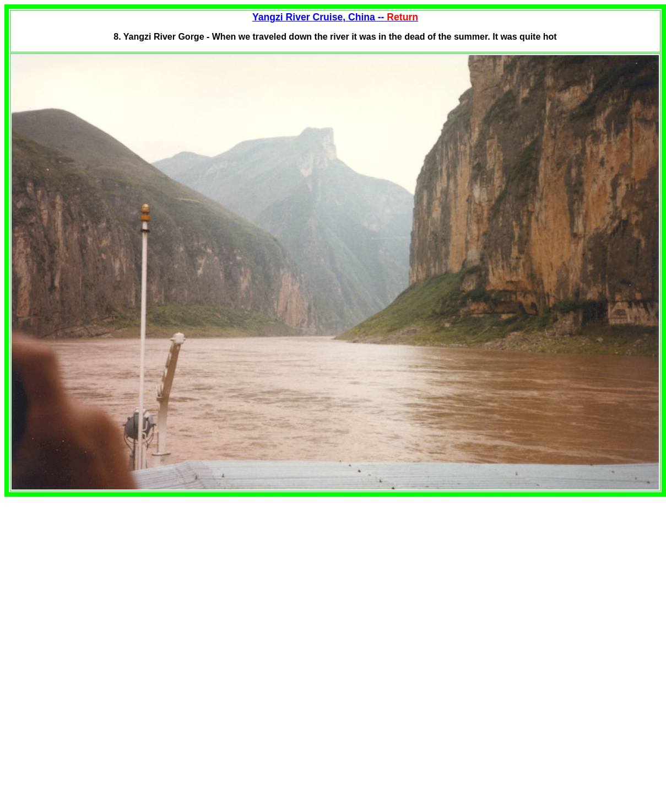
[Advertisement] (97, 574)
